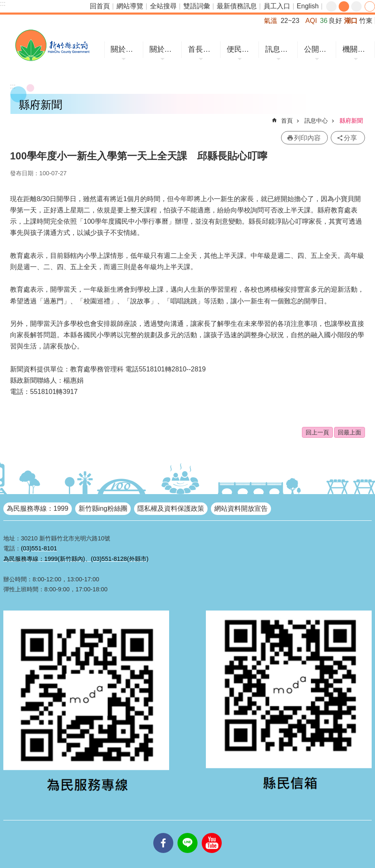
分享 (370, 6)
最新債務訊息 (237, 6)
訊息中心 (279, 49)
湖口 (351, 21)
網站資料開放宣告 (241, 508)
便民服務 (241, 49)
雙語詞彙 (197, 6)
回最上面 (350, 432)
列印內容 (307, 138)
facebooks (163, 833)
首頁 (287, 121)
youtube (212, 833)
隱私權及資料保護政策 (171, 508)
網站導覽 (130, 6)
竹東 (366, 21)
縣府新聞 (351, 121)
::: (3, 4)
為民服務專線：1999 (38, 508)
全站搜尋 (163, 6)
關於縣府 (164, 49)
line (187, 833)
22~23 (290, 21)
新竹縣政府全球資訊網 (52, 45)
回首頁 (100, 6)
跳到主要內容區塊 (4, 4)
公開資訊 (318, 49)
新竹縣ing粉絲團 (103, 508)
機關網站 (357, 49)
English (308, 6)
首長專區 (202, 49)
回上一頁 (317, 432)
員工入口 (277, 6)
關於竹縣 (125, 49)
